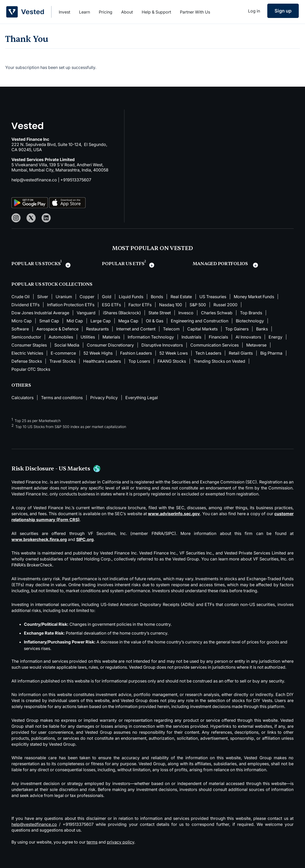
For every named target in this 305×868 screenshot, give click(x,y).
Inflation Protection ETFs (71, 305)
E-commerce (63, 353)
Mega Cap (128, 321)
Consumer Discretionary (110, 345)
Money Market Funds (254, 297)
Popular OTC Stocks (31, 369)
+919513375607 (76, 180)
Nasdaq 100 (171, 305)
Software (20, 329)
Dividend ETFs (25, 305)
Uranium (64, 297)
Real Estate (181, 297)
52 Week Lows (174, 353)
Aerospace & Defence (57, 329)
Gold (107, 297)
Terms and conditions (62, 398)
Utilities (88, 337)
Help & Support (156, 12)
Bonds (157, 297)
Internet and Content (136, 329)
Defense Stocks (27, 361)
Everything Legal (142, 398)
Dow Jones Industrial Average (40, 313)
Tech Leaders (208, 353)
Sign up (283, 11)
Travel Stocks (63, 361)
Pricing (106, 12)
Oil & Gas (155, 321)
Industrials (191, 337)
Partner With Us (195, 12)
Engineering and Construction (200, 321)
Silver (43, 297)
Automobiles (61, 337)
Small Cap (49, 321)
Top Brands (251, 313)
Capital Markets (202, 329)
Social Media (67, 345)
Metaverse (256, 345)
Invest (64, 12)
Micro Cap (22, 321)
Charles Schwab (217, 313)
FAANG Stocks (172, 361)
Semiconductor (26, 337)
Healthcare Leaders (102, 361)
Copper (87, 297)
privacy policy (121, 842)
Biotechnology (250, 321)
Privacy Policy (104, 398)
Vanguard (86, 313)
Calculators (22, 398)
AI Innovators (248, 337)
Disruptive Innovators (162, 345)
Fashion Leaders (136, 353)
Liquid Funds (131, 297)
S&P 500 (198, 305)
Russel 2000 (225, 305)
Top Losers (139, 361)
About (127, 12)
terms (92, 842)
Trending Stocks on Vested (219, 361)
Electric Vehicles (27, 353)
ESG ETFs (111, 305)
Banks (262, 329)
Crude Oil (21, 297)
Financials (218, 337)
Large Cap (101, 321)
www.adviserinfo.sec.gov (174, 514)
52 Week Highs (98, 353)
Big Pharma (271, 353)
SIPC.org (85, 539)
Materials (111, 337)
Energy (275, 337)
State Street (160, 313)
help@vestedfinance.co (34, 180)
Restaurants (97, 329)
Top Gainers (237, 329)
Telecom (171, 329)
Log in (254, 11)
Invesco (186, 313)
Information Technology (151, 337)
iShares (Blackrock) (122, 313)
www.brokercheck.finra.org (39, 539)
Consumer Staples (29, 345)
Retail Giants (241, 353)
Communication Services (215, 345)
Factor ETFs (140, 305)
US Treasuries (213, 297)
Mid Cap (75, 321)
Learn (85, 12)
